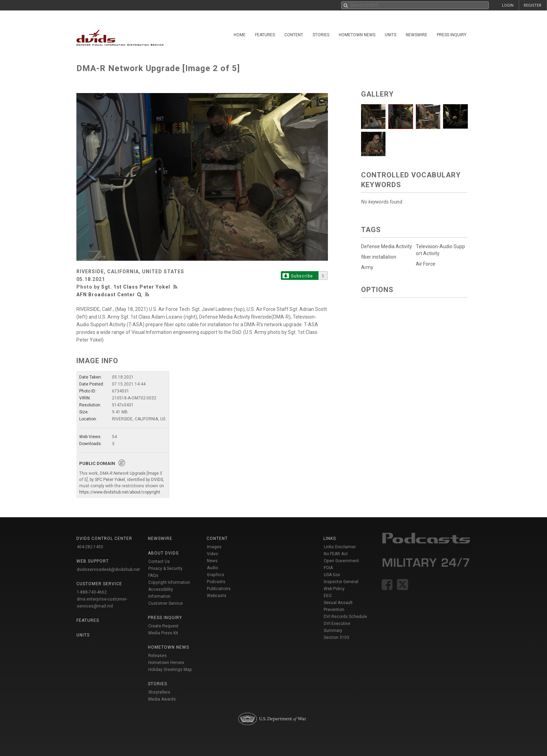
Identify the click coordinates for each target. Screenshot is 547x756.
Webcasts (217, 596)
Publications (219, 589)
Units (391, 35)
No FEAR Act (336, 554)
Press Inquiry (452, 35)
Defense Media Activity (387, 246)
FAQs (153, 575)
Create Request (163, 626)
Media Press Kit (163, 633)
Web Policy (334, 589)
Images (214, 547)
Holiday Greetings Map (170, 670)
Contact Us (159, 562)
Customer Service (166, 603)
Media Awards (162, 699)
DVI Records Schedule (345, 617)
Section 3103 (336, 637)
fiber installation (379, 257)
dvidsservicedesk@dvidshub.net (108, 570)
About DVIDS (163, 553)
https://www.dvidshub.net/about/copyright (120, 492)
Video (212, 554)
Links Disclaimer (340, 547)
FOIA (328, 568)
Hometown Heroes (166, 663)
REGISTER (533, 5)
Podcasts (216, 582)
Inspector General (341, 582)
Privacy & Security (165, 568)
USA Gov (332, 575)
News (212, 561)
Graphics (216, 575)
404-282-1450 (90, 547)
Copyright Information (169, 582)
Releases (158, 656)
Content (294, 35)
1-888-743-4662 (92, 592)
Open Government (341, 561)
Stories (321, 35)
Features (265, 35)
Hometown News (357, 35)
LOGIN (508, 5)
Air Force (426, 264)
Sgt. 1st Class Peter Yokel (136, 287)
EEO (328, 596)
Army (367, 267)
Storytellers (159, 692)
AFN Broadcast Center (106, 295)
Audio (212, 568)
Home (240, 35)
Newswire (417, 35)
